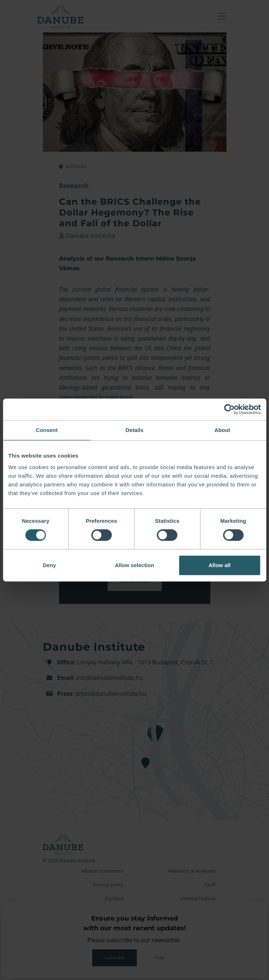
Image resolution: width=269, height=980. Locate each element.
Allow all (219, 565)
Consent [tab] (47, 430)
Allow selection (134, 565)
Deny (50, 565)
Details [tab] (135, 430)
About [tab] (222, 430)
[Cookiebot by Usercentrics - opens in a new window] (229, 409)
